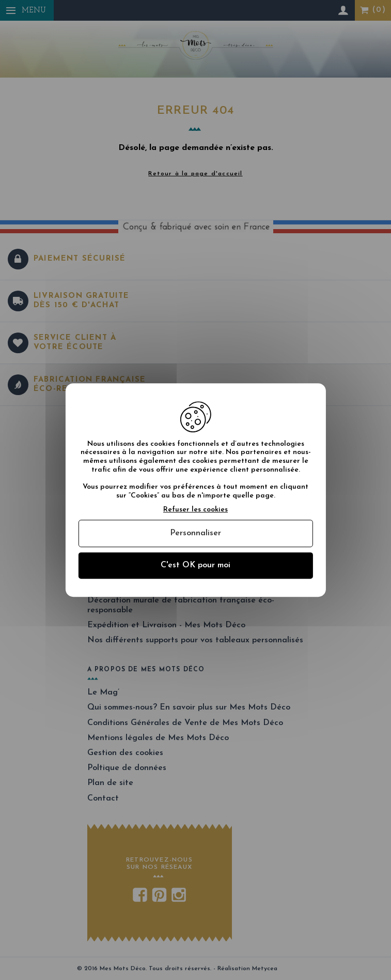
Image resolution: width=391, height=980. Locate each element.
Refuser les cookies (195, 510)
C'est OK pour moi (195, 565)
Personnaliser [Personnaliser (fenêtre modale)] (195, 533)
